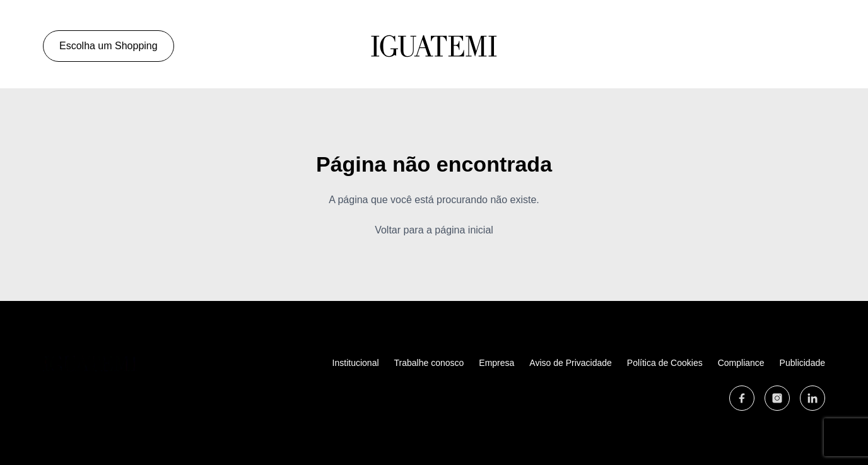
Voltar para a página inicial (434, 230)
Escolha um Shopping (112, 46)
